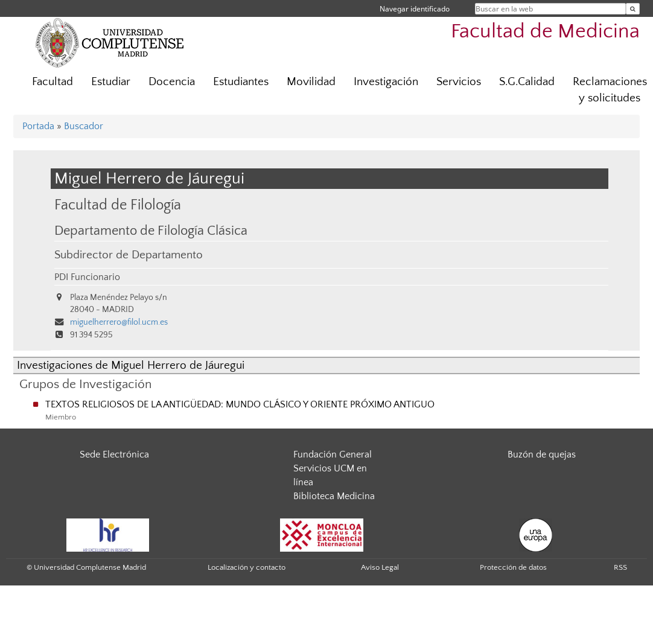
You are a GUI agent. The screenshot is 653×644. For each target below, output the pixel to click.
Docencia (172, 82)
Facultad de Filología (118, 205)
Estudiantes (241, 82)
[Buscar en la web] (633, 9)
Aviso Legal (380, 567)
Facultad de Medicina (545, 32)
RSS (620, 567)
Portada (38, 126)
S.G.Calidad (527, 82)
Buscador (84, 126)
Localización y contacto (247, 567)
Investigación (386, 82)
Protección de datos (513, 567)
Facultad (53, 82)
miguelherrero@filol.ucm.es (119, 322)
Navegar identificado (415, 9)
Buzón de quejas (542, 454)
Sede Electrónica (114, 454)
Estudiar (111, 82)
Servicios (459, 82)
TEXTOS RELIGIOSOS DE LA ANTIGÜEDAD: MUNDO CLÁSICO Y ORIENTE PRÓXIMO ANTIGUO (240, 404)
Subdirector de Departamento (129, 255)
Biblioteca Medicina (334, 496)
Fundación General (333, 454)
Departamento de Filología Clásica (151, 231)
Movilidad (311, 82)
